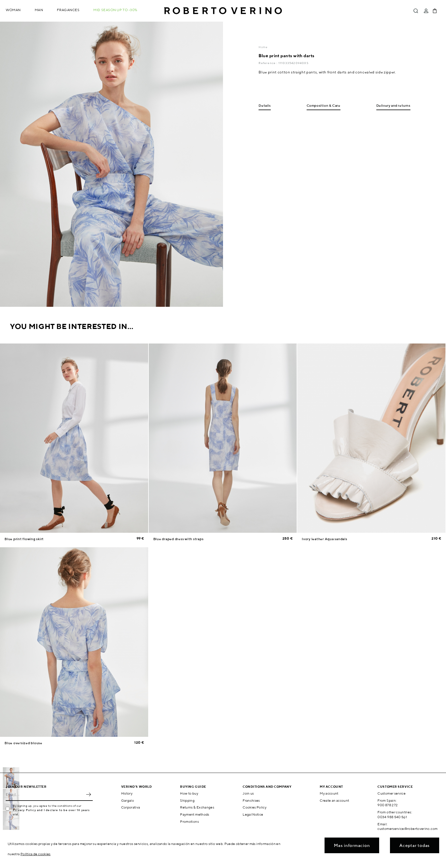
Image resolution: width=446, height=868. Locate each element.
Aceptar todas (415, 845)
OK (88, 795)
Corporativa (131, 807)
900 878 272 (388, 805)
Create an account (334, 800)
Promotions (189, 821)
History (127, 793)
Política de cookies (36, 854)
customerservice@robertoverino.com (407, 829)
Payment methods (195, 814)
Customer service (392, 793)
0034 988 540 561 (392, 817)
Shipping (187, 800)
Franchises (251, 800)
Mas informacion (352, 845)
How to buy (189, 793)
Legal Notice (253, 814)
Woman (13, 10)
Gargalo (128, 800)
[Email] (45, 795)
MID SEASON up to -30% (115, 10)
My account (329, 793)
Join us (248, 793)
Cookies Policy (255, 807)
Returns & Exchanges (197, 807)
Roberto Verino (223, 11)
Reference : (268, 63)
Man (39, 10)
